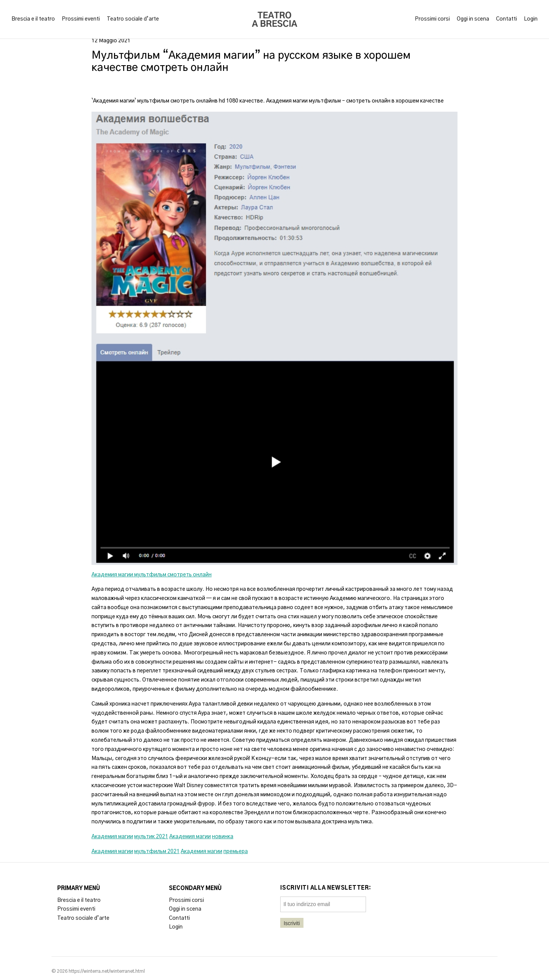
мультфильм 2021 (157, 852)
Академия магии (112, 837)
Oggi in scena (473, 19)
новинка (223, 837)
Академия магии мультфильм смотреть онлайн (152, 575)
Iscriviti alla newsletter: (326, 888)
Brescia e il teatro (33, 19)
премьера (236, 852)
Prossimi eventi (81, 19)
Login (531, 19)
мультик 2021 (151, 837)
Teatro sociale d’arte (133, 19)
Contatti (506, 19)
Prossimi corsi (432, 19)
